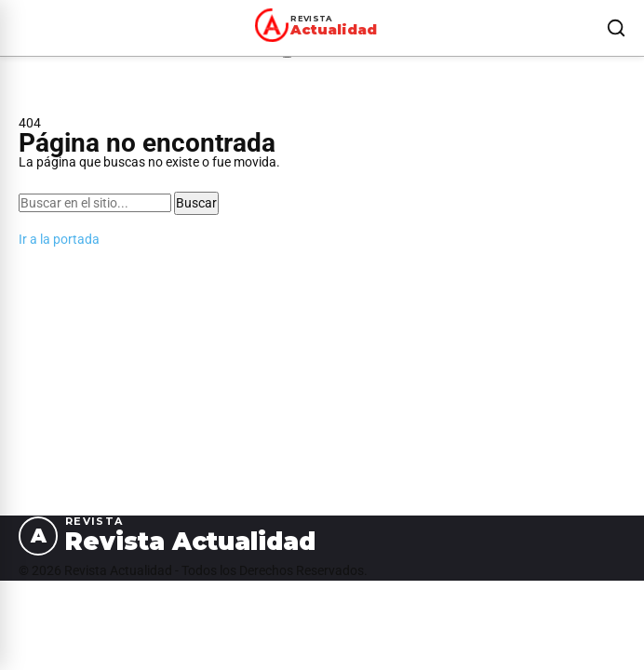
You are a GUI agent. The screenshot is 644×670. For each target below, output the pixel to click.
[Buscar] (616, 28)
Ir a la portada (59, 239)
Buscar (196, 203)
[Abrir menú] (22, 28)
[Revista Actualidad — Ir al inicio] (319, 25)
